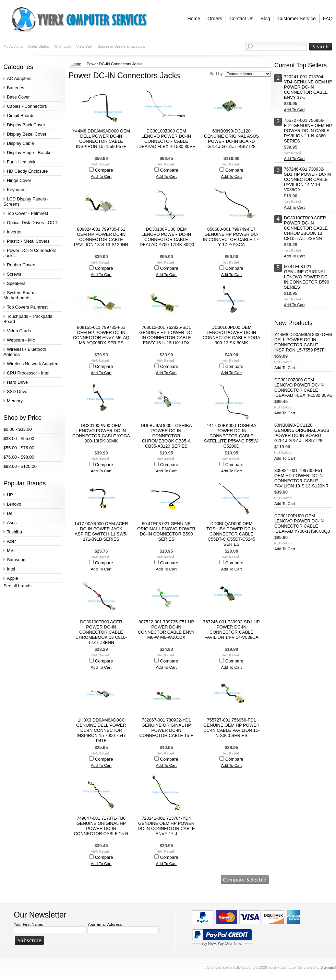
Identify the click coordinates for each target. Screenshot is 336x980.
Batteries (16, 88)
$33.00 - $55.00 (19, 439)
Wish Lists (63, 46)
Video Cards (19, 331)
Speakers (16, 283)
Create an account (129, 46)
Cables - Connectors (27, 106)
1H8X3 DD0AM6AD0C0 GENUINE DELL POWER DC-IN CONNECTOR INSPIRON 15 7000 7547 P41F (101, 730)
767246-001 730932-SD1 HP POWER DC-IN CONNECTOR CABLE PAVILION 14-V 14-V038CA (231, 630)
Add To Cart (101, 176)
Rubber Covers (22, 265)
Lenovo (14, 504)
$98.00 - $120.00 (20, 466)
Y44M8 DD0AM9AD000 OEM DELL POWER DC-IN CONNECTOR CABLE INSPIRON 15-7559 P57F (101, 139)
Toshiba (14, 532)
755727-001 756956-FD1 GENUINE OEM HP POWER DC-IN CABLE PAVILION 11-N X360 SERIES (231, 728)
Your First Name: (28, 924)
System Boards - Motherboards (21, 295)
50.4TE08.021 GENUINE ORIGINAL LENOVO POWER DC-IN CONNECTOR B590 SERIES (166, 531)
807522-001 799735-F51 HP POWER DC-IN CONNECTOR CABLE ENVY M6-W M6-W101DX (166, 630)
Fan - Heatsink (21, 162)
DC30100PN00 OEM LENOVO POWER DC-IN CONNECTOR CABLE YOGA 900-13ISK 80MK (101, 433)
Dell (11, 513)
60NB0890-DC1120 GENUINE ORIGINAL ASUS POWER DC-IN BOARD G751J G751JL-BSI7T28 (231, 139)
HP (10, 495)
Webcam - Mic (21, 340)
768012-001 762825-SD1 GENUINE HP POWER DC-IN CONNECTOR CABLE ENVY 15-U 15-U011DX (166, 335)
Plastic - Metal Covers (28, 241)
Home (76, 64)
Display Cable (20, 143)
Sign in (103, 46)
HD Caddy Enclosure (27, 171)
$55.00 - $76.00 (19, 448)
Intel (11, 569)
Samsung (16, 560)
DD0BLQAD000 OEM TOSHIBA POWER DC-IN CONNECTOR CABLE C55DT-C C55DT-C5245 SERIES (231, 534)
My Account (13, 46)
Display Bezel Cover (27, 134)
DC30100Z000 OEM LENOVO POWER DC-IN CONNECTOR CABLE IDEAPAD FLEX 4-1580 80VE (166, 139)
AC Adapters (19, 78)
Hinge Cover (19, 180)
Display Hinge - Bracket (30, 153)
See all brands (17, 586)
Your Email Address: (105, 924)
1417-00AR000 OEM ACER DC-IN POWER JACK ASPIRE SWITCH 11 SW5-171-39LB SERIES (101, 531)
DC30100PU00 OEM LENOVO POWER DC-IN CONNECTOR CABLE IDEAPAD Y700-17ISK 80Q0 (166, 237)
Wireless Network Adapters (33, 364)
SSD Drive (17, 391)
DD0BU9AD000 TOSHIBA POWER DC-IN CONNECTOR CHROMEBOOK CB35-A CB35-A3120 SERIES (166, 436)
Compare (104, 170)
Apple (13, 578)
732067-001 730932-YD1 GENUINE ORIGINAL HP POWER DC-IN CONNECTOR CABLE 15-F (166, 728)
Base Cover (18, 97)
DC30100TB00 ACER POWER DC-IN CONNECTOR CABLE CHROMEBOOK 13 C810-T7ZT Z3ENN (101, 632)
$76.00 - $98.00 (19, 457)
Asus (12, 523)
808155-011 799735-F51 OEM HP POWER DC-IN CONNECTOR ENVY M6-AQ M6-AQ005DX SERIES (101, 335)
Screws (14, 274)
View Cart (84, 46)
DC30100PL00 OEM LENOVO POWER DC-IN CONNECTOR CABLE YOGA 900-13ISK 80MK (231, 335)
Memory (15, 401)
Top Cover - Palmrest (27, 213)
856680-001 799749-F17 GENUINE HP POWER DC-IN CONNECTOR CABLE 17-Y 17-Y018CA (231, 237)
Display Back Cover (26, 125)
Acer (11, 541)
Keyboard (16, 190)
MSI (11, 550)
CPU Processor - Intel (28, 373)
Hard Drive (17, 382)
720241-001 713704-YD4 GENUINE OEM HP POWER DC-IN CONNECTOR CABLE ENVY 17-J (166, 826)
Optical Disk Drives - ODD (32, 223)
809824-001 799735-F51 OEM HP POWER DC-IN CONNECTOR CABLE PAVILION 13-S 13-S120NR (101, 237)
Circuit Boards (21, 116)
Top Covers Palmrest (27, 307)
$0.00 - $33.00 (18, 429)
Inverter (14, 232)
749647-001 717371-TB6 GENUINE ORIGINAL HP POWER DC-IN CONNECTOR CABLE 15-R (101, 826)
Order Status (38, 46)
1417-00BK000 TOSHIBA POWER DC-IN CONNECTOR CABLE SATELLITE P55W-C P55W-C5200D (232, 436)
